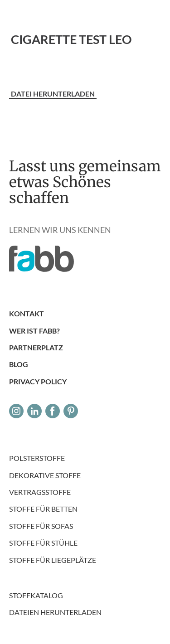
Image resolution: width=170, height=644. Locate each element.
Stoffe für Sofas (41, 526)
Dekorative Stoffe (45, 475)
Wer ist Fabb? (34, 331)
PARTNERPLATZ (36, 347)
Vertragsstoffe (40, 492)
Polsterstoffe (37, 458)
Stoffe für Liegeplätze (53, 560)
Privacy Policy (38, 381)
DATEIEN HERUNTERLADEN (55, 612)
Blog (19, 364)
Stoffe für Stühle (43, 543)
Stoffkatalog (36, 595)
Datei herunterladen (53, 94)
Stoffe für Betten (43, 509)
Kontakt (27, 313)
